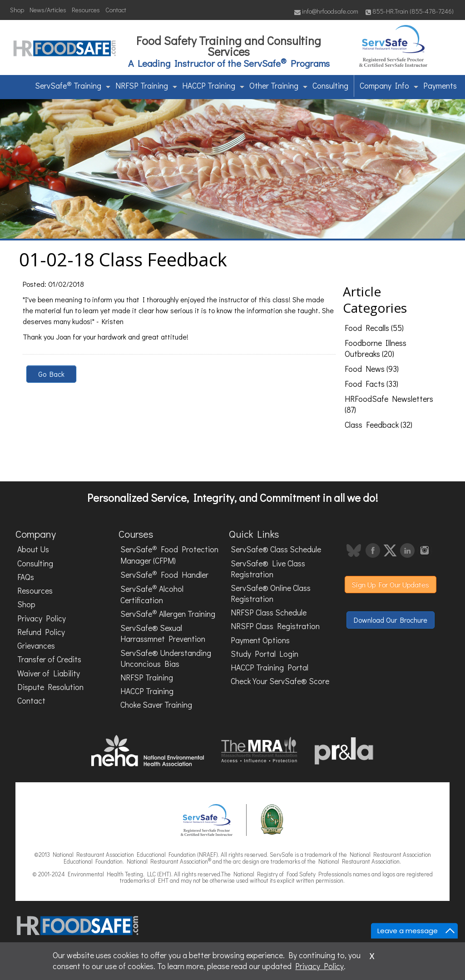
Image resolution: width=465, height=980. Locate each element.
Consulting (330, 86)
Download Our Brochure (391, 620)
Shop (17, 10)
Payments (440, 86)
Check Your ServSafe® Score (280, 681)
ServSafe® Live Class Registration (268, 569)
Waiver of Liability (49, 673)
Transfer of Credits (49, 659)
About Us (33, 549)
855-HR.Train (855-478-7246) (410, 11)
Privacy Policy (42, 618)
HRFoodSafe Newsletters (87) (389, 404)
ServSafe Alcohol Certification (152, 594)
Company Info (389, 86)
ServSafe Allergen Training (168, 614)
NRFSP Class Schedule (269, 612)
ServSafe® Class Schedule (276, 549)
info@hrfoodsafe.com (326, 11)
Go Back (51, 374)
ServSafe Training (73, 85)
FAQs (26, 577)
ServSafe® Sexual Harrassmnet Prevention (163, 633)
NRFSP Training (146, 86)
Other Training (278, 86)
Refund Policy (41, 632)
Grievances (36, 646)
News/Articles (48, 10)
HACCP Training (213, 86)
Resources (86, 10)
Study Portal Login (265, 654)
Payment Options (260, 640)
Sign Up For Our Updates (391, 584)
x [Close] (372, 955)
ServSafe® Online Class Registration (271, 593)
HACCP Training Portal (270, 667)
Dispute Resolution (50, 687)
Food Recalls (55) (374, 328)
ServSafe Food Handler (164, 574)
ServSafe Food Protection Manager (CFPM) (169, 555)
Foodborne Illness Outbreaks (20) (376, 348)
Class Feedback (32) (378, 425)
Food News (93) (372, 369)
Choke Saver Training (156, 705)
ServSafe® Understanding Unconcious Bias (166, 658)
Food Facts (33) (371, 384)
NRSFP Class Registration (275, 626)
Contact (116, 10)
